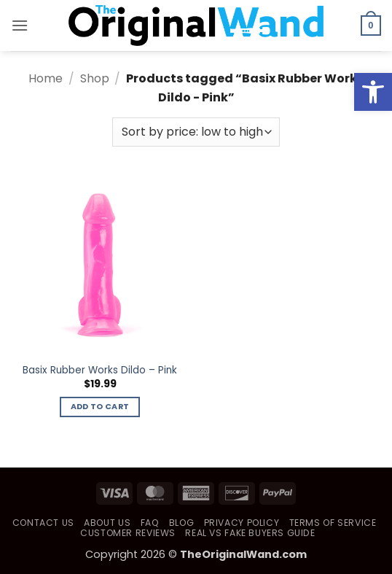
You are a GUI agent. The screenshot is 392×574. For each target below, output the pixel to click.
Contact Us (43, 523)
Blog (181, 523)
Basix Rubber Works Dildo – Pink (100, 371)
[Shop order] (196, 132)
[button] (20, 25)
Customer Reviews (128, 533)
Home (46, 78)
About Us (107, 523)
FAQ (150, 523)
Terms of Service (333, 523)
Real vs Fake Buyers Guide (250, 533)
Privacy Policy (242, 523)
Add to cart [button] (100, 407)
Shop (95, 78)
